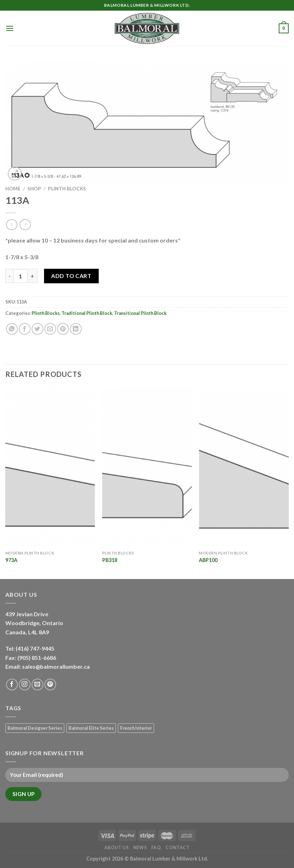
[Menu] (10, 28)
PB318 (110, 560)
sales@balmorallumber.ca (56, 666)
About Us (117, 848)
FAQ (156, 848)
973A (11, 560)
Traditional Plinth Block (87, 313)
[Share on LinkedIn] (76, 329)
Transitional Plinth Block (140, 313)
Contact (178, 848)
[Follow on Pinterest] (50, 685)
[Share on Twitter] (37, 329)
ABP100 (208, 560)
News (140, 848)
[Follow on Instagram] (25, 685)
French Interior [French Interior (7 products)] (136, 728)
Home (13, 189)
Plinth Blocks (67, 189)
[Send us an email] (37, 685)
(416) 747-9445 (36, 648)
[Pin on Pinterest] (63, 329)
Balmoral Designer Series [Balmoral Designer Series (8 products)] (35, 728)
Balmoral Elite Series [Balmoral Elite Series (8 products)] (91, 728)
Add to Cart (71, 276)
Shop (34, 189)
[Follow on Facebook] (12, 685)
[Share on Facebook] (25, 329)
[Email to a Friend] (50, 329)
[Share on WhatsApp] (12, 329)
